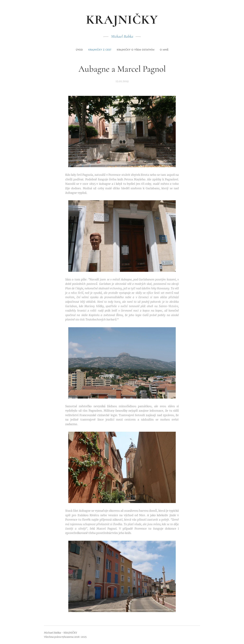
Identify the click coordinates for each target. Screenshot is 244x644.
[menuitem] (73, 50)
